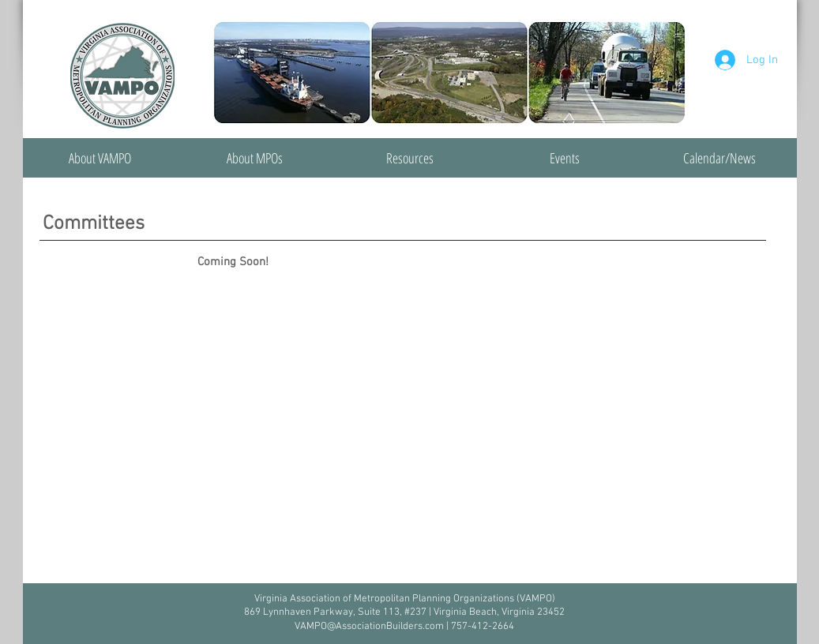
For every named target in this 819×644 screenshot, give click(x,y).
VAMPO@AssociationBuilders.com (369, 627)
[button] (255, 158)
